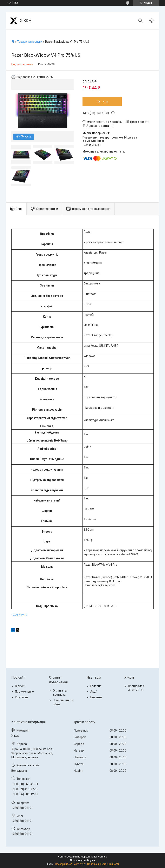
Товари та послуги (30, 42)
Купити (102, 101)
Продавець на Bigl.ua (83, 860)
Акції (94, 692)
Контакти (21, 697)
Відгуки (20, 686)
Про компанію (24, 692)
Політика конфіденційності (103, 864)
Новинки (96, 697)
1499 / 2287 (19, 615)
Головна (96, 686)
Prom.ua (102, 857)
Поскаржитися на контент (70, 864)
